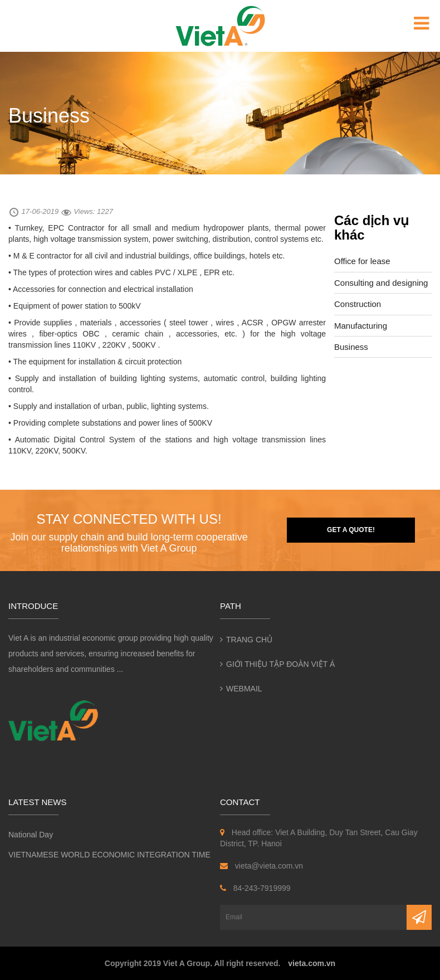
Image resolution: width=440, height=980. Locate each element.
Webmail (244, 689)
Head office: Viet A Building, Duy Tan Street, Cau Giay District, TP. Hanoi (319, 838)
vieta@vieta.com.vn (261, 866)
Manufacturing (361, 326)
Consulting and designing (381, 283)
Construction (358, 304)
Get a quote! (351, 530)
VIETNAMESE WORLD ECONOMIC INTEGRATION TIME (109, 855)
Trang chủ (249, 640)
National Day (31, 835)
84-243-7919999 (255, 888)
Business (351, 347)
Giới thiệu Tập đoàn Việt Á (280, 664)
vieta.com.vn (312, 963)
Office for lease (362, 261)
